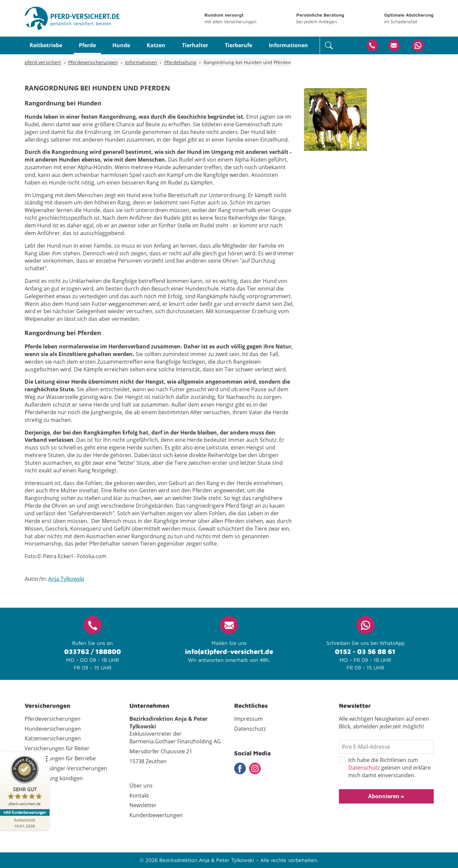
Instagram (255, 768)
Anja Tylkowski (66, 579)
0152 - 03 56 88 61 (365, 651)
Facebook (240, 768)
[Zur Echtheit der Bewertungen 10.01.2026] (25, 823)
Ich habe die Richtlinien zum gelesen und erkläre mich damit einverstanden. (385, 768)
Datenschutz (364, 768)
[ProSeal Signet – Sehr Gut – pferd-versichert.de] (25, 782)
